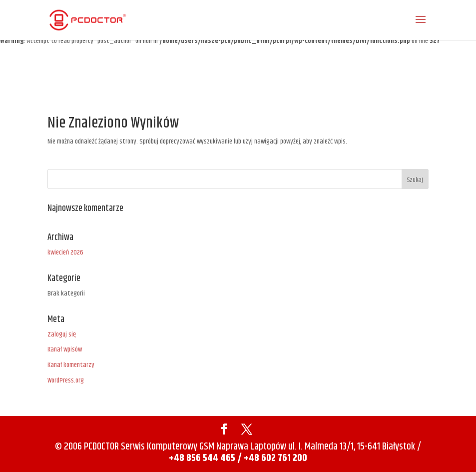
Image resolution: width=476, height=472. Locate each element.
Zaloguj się (62, 334)
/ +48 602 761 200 (272, 458)
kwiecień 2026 (65, 252)
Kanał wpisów (65, 349)
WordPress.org (66, 380)
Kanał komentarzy (71, 365)
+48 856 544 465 (203, 458)
